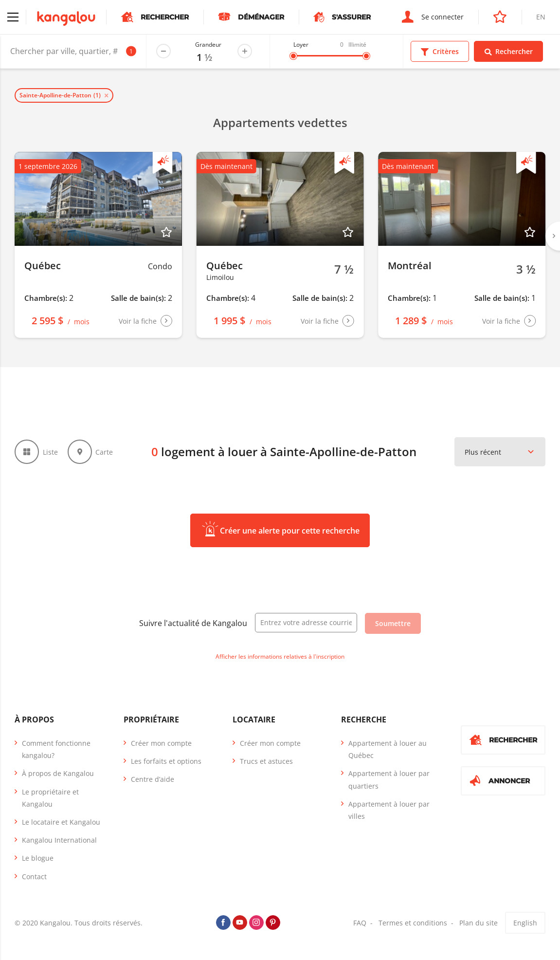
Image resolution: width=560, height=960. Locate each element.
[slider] (293, 56)
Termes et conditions (413, 923)
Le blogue (38, 858)
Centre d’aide (153, 779)
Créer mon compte (161, 743)
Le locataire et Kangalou (61, 822)
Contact (34, 877)
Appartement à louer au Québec (388, 749)
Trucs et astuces (266, 761)
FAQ (360, 923)
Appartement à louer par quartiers (389, 779)
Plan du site (479, 923)
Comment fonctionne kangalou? (56, 749)
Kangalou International (59, 840)
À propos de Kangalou (58, 773)
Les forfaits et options (166, 761)
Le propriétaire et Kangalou (50, 798)
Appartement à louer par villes (389, 810)
